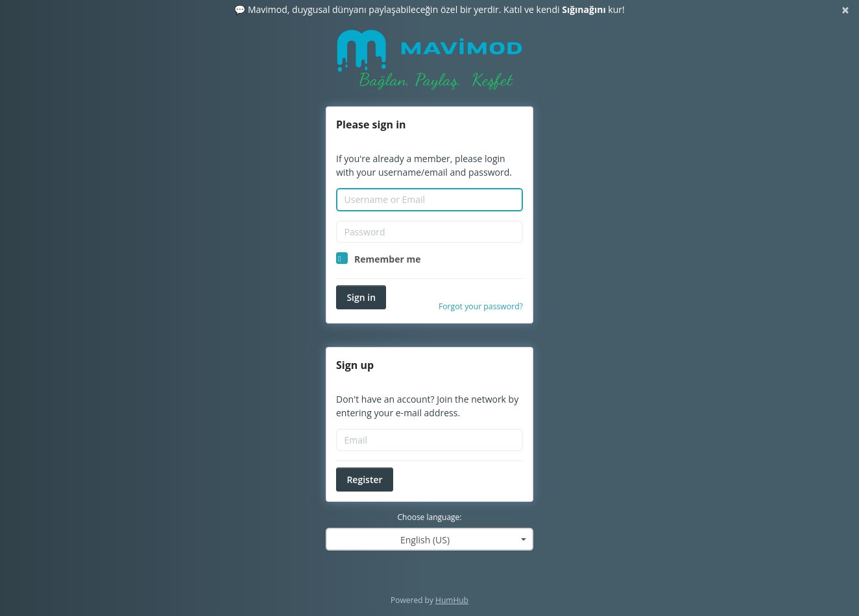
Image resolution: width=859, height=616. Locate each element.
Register (364, 480)
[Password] (429, 232)
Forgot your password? (481, 306)
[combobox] (429, 539)
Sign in (361, 297)
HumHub (452, 600)
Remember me (387, 259)
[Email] (429, 440)
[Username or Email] (429, 200)
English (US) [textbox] (425, 540)
